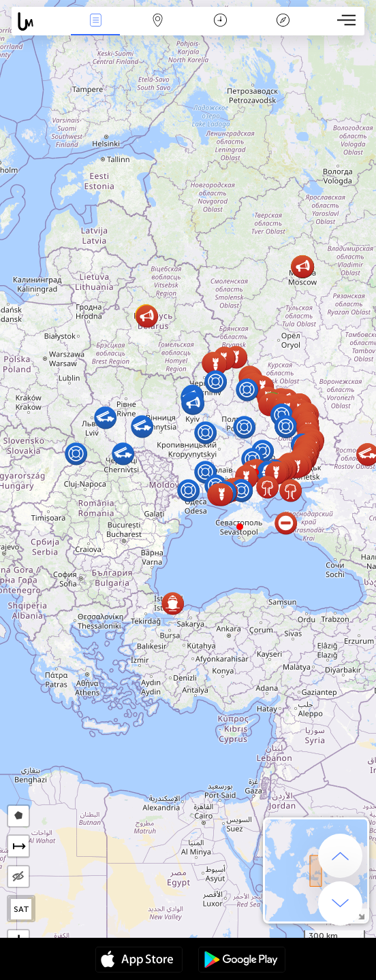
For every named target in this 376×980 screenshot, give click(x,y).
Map (158, 21)
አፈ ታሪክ (283, 21)
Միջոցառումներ (95, 21)
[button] (240, 527)
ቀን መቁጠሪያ (220, 21)
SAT (21, 909)
